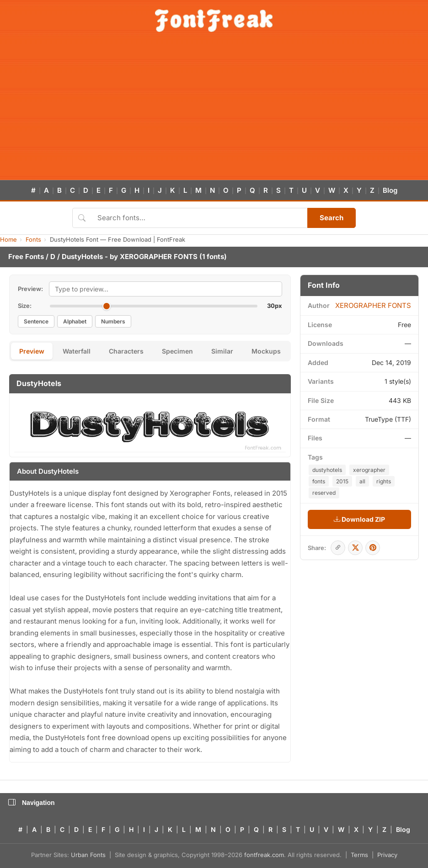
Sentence (36, 321)
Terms (359, 855)
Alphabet (75, 321)
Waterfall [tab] (77, 351)
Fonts (33, 239)
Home (8, 239)
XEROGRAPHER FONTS (159, 257)
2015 (342, 481)
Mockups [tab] (266, 351)
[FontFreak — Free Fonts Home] (214, 21)
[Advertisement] (214, 111)
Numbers (113, 321)
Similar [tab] (222, 351)
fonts (319, 481)
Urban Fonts (88, 855)
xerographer (369, 470)
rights (384, 481)
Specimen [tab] (177, 351)
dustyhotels (327, 470)
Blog (390, 190)
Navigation (32, 803)
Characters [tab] (126, 351)
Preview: (30, 289)
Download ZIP (359, 519)
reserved (324, 493)
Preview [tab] (32, 351)
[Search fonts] (199, 218)
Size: (25, 306)
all (362, 481)
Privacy (387, 855)
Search (332, 218)
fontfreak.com (264, 855)
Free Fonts (26, 257)
